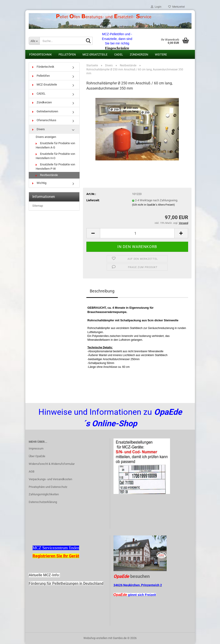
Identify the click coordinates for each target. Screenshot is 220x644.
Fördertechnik (40, 54)
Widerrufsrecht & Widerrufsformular (52, 464)
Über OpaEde (37, 456)
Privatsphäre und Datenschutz (48, 487)
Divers (39, 129)
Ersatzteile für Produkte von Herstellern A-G (55, 145)
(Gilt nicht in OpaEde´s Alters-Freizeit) (153, 205)
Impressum (36, 448)
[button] (93, 233)
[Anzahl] (137, 233)
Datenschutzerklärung (43, 502)
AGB (32, 471)
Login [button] (156, 7)
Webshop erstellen (95, 638)
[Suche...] (34, 41)
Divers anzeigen (46, 137)
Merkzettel (176, 7)
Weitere (161, 54)
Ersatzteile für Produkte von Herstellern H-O (55, 156)
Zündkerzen (139, 54)
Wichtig (39, 183)
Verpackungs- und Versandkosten (50, 479)
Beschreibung (102, 291)
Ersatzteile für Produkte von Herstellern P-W (55, 167)
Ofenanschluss (44, 120)
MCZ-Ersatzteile (95, 54)
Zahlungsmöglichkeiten (44, 494)
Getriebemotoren (45, 111)
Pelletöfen (67, 54)
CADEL (119, 54)
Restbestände (47, 175)
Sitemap (38, 206)
